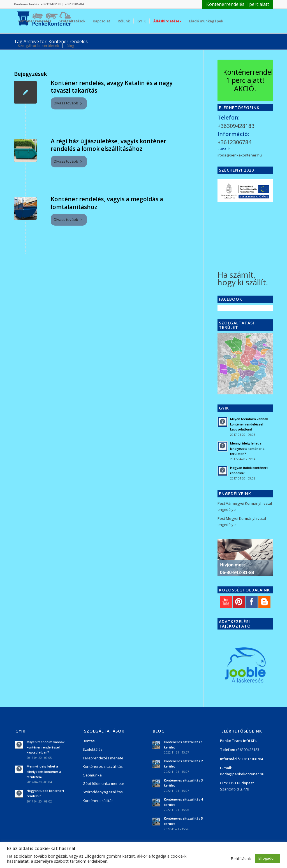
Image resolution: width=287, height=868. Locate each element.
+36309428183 (51, 4)
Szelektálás (93, 749)
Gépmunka (92, 775)
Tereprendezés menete (103, 758)
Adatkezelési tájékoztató (235, 624)
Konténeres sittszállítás (103, 766)
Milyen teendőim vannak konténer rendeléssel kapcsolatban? (249, 424)
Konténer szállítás (98, 801)
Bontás (89, 741)
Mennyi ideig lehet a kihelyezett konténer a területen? (247, 449)
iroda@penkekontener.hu (240, 155)
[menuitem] (236, 4)
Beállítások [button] (241, 858)
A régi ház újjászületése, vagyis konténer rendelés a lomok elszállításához (108, 145)
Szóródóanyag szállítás (103, 792)
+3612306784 (74, 4)
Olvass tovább (69, 103)
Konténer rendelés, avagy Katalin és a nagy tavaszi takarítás (112, 87)
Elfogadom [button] (268, 858)
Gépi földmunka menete (103, 783)
